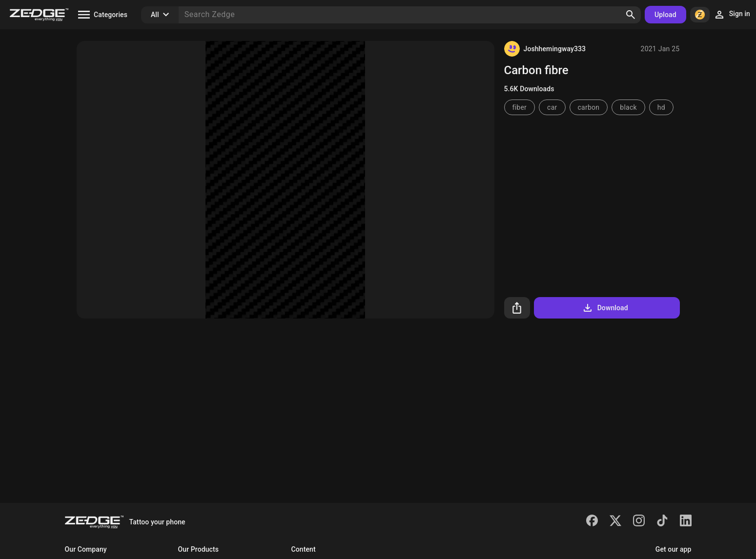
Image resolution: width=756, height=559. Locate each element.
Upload (665, 15)
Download (605, 308)
